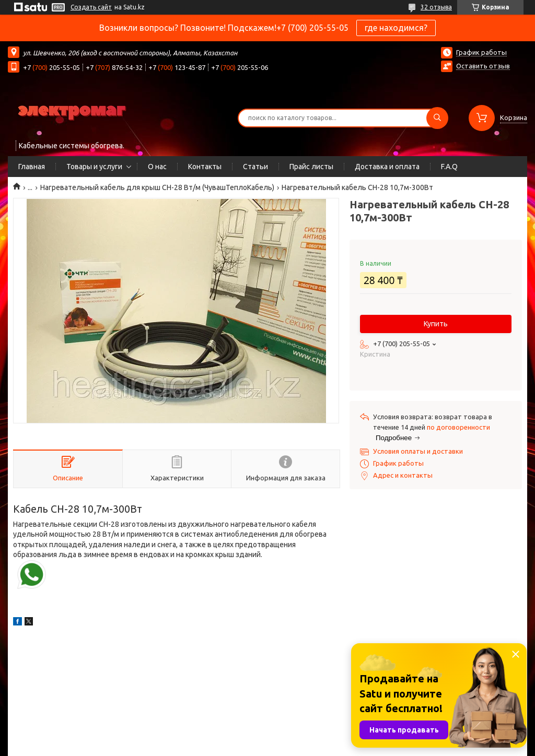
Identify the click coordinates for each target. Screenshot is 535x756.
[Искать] (437, 118)
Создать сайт (91, 7)
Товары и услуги (94, 167)
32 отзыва (436, 7)
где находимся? (396, 28)
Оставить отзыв (483, 66)
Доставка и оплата (387, 167)
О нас (157, 167)
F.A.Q (449, 167)
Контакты (205, 167)
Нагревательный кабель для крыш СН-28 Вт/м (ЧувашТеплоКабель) (157, 187)
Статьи (255, 167)
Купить (436, 324)
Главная (32, 167)
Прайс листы (311, 167)
